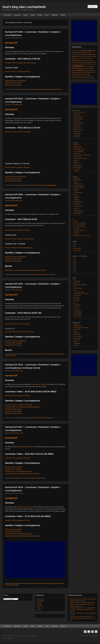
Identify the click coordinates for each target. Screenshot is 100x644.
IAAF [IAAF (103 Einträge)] (93, 60)
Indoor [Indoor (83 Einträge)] (73, 62)
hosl (21, 38)
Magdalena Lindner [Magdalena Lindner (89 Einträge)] (85, 68)
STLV (75, 267)
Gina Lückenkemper (79, 151)
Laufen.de (76, 191)
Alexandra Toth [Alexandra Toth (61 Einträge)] (75, 51)
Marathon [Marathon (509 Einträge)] (80, 70)
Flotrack (76, 182)
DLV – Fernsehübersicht (80, 225)
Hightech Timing (78, 326)
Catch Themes (94, 636)
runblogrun (76, 200)
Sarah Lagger (77, 135)
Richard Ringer (77, 167)
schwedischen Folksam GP (40, 384)
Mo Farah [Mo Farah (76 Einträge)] (94, 70)
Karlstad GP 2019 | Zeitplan (13, 345)
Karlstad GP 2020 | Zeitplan (13, 261)
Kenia (39, 608)
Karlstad (38, 89)
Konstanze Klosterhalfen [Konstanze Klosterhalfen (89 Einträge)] (84, 64)
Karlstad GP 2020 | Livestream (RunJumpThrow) (19, 239)
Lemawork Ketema (78, 119)
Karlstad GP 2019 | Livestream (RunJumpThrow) (19, 332)
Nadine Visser (77, 162)
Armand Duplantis (34, 275)
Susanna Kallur (15, 585)
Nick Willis (76, 164)
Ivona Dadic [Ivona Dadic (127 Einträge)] (78, 62)
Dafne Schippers (78, 146)
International (17, 15)
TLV (75, 268)
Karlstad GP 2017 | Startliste (13, 467)
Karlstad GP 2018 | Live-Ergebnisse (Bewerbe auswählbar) (22, 407)
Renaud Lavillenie (78, 165)
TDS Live (76, 342)
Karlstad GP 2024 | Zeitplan (13, 85)
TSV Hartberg (77, 306)
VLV (75, 270)
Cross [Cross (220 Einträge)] (87, 55)
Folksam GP (32, 89)
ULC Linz (76, 308)
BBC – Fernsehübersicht (80, 223)
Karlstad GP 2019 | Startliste (13, 343)
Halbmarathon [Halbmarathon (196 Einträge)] (76, 60)
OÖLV (75, 263)
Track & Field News (78, 212)
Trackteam (76, 171)
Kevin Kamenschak (78, 117)
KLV (75, 259)
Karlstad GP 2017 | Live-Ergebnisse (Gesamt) (19, 471)
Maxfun (76, 331)
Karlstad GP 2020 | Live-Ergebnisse (16, 257)
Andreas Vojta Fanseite (79, 112)
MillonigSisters (77, 126)
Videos (47, 15)
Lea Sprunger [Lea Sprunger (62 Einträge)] (93, 64)
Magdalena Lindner (51, 89)
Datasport (76, 324)
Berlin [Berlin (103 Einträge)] (86, 53)
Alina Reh (76, 144)
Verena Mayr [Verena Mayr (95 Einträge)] (85, 78)
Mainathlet (76, 198)
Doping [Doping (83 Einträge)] (87, 57)
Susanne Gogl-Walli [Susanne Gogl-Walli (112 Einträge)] (85, 76)
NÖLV (75, 261)
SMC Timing (77, 340)
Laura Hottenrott (78, 157)
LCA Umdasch (77, 295)
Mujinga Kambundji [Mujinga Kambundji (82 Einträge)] (76, 72)
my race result (77, 335)
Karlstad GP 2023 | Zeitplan (13, 181)
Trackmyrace (77, 343)
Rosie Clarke (8, 585)
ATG (75, 279)
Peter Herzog (77, 131)
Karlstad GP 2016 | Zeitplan (13, 532)
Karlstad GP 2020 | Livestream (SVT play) (17, 230)
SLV (75, 265)
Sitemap (63, 15)
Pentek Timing (77, 338)
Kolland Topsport (78, 288)
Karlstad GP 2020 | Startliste (13, 259)
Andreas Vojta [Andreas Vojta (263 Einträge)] (87, 51)
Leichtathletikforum (78, 193)
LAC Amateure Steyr (79, 292)
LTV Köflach (77, 299)
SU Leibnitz (76, 301)
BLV (75, 258)
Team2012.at (77, 304)
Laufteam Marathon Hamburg (81, 294)
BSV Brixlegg (77, 281)
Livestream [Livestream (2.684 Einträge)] (78, 66)
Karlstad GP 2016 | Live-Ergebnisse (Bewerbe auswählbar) (22, 536)
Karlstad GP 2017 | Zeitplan (13, 469)
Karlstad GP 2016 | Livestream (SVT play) (17, 520)
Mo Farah (76, 160)
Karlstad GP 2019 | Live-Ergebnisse (16, 341)
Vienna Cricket (77, 316)
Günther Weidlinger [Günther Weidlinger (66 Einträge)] (88, 58)
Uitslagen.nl (77, 345)
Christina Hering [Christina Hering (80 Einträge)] (82, 55)
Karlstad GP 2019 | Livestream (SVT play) (17, 324)
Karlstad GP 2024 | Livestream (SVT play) (17, 72)
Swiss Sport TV (77, 232)
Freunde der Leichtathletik (80, 285)
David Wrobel (33, 354)
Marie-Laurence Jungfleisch (80, 158)
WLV (75, 272)
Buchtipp (40, 15)
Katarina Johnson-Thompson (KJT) (82, 155)
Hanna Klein (77, 153)
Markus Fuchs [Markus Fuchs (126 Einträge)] (88, 70)
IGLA (75, 287)
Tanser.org (76, 205)
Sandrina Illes (77, 133)
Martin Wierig (56, 354)
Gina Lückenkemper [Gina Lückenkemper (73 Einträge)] (80, 58)
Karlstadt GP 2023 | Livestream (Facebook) (18, 132)
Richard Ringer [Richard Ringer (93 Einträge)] (80, 74)
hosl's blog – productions (80, 230)
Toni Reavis (77, 208)
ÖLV (75, 247)
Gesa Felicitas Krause (79, 150)
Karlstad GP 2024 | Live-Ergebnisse (16, 81)
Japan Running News (79, 186)
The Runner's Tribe (78, 207)
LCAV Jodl (76, 297)
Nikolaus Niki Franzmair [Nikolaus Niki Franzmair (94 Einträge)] (86, 72)
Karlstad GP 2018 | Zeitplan (13, 409)
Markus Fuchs (77, 124)
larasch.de (76, 189)
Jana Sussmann (40, 583)
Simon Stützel (77, 169)
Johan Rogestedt (49, 583)
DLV (75, 243)
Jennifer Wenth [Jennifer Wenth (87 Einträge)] (85, 62)
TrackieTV (76, 234)
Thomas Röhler (12, 355)
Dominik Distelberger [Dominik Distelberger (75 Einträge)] (81, 57)
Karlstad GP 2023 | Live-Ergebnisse (16, 177)
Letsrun (76, 194)
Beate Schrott (33, 418)
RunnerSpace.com (78, 201)
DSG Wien (76, 283)
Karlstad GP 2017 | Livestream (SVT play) (17, 458)
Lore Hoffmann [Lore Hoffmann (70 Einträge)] (87, 66)
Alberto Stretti (77, 178)
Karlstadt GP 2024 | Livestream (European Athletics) (20, 63)
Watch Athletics (77, 214)
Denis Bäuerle (33, 583)
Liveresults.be (77, 329)
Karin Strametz (77, 116)
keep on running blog (79, 187)
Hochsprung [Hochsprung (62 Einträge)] (89, 60)
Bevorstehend (7, 15)
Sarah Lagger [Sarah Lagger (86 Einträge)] (87, 74)
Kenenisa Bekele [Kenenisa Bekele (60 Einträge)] (75, 64)
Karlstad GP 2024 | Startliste (13, 83)
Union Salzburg (77, 313)
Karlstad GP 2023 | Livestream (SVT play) (17, 167)
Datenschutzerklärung (8, 638)
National (25, 15)
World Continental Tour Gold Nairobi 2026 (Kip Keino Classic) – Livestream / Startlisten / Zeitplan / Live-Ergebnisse (82, 604)
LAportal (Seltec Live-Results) (81, 328)
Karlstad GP (11, 43)
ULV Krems (76, 309)
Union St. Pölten (78, 315)
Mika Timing (77, 333)
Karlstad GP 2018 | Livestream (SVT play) (17, 396)
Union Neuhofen (78, 311)
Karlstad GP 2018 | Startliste (13, 411)
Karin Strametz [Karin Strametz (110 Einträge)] (92, 62)
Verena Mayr (77, 137)
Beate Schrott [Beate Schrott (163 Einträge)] (80, 53)
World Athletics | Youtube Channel (82, 235)
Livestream (43, 89)
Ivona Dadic (77, 114)
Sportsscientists (78, 203)
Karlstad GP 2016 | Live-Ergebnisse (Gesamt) (19, 534)
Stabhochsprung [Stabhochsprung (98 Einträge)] (76, 76)
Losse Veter (77, 196)
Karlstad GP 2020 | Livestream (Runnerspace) (19, 248)
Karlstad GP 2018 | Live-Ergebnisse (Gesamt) (19, 405)
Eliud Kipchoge (77, 148)
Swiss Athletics (77, 248)
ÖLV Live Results (78, 336)
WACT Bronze (59, 89)
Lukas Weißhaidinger (51, 185)
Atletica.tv (76, 221)
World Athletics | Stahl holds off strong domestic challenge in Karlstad (25, 270)
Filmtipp (33, 15)
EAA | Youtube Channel (79, 227)
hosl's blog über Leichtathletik (24, 7)
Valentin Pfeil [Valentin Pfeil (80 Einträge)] (79, 78)
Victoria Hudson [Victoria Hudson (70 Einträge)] (91, 78)
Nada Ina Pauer (78, 128)
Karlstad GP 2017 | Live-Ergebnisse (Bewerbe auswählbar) (22, 474)
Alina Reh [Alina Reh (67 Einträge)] (80, 51)
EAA (75, 245)
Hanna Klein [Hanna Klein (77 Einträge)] (83, 60)
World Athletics (77, 250)
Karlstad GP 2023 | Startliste (13, 179)
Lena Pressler (77, 121)
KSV (75, 290)
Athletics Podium (78, 180)
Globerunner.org (78, 184)
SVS (75, 302)
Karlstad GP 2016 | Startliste (13, 529)
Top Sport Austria (78, 210)
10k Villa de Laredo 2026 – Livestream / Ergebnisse (82, 613)
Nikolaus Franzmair (78, 130)
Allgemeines (55, 15)
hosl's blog (76, 228)
